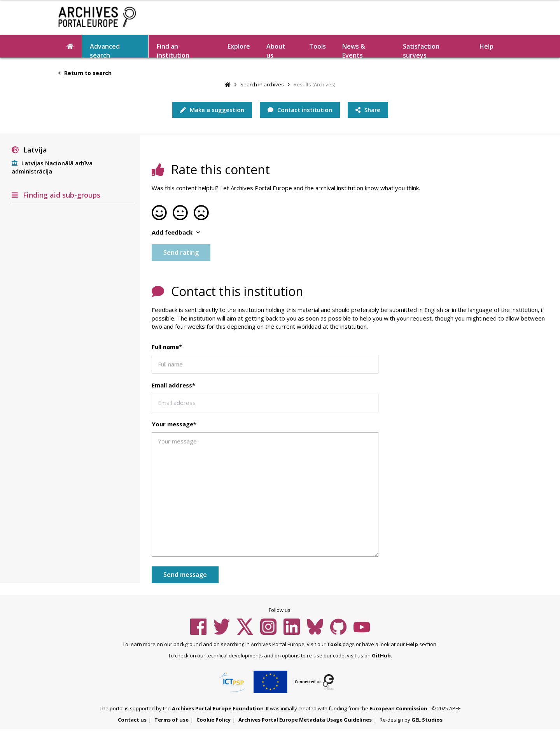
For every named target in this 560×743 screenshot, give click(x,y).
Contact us (132, 720)
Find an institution (173, 50)
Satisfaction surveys (421, 50)
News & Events (354, 50)
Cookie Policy (213, 720)
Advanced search (105, 50)
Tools (318, 46)
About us (276, 50)
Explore (239, 46)
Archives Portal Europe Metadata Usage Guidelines (305, 720)
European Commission (398, 708)
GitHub (381, 655)
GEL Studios (427, 720)
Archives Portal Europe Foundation (218, 708)
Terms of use (171, 720)
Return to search (85, 73)
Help (486, 46)
